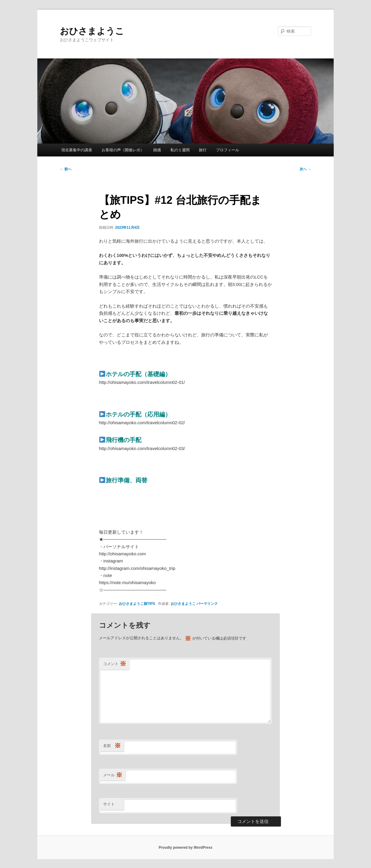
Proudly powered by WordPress (185, 848)
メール (113, 775)
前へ (66, 169)
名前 (112, 746)
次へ (305, 169)
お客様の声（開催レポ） (123, 150)
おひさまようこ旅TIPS (137, 604)
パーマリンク (207, 604)
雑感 (157, 150)
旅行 (203, 150)
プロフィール (228, 150)
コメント (115, 664)
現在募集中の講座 (77, 150)
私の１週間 (180, 150)
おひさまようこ (92, 31)
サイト (109, 804)
